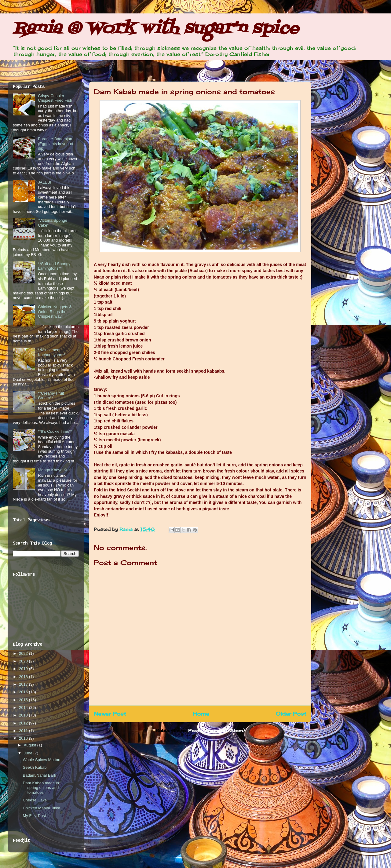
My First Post (34, 816)
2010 (24, 738)
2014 (24, 708)
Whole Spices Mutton (41, 760)
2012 (24, 723)
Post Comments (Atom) (216, 730)
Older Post (291, 714)
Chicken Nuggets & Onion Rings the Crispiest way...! (55, 312)
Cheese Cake (35, 800)
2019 (24, 669)
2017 (24, 684)
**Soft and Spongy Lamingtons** (54, 266)
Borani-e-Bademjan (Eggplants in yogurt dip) (56, 144)
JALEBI (44, 182)
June (29, 753)
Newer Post (110, 714)
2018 (24, 677)
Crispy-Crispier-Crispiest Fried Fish (55, 98)
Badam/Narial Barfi (39, 775)
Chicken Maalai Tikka (41, 808)
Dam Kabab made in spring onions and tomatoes (41, 788)
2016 (24, 692)
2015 (24, 700)
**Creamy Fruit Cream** (51, 396)
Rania (127, 529)
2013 (24, 715)
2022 (24, 653)
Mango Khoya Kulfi (55, 470)
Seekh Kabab (35, 767)
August (31, 745)
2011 (24, 731)
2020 (24, 661)
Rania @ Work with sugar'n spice (155, 29)
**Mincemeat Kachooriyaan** (52, 352)
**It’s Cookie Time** (55, 431)
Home (201, 714)
